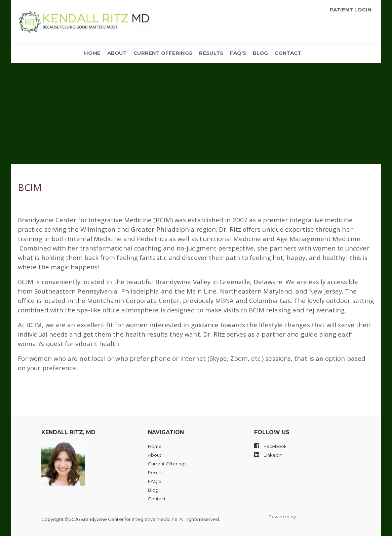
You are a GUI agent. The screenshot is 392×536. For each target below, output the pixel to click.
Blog (260, 53)
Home (92, 53)
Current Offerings (163, 53)
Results (211, 53)
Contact (288, 53)
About (117, 53)
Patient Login (351, 10)
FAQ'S (238, 53)
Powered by (283, 516)
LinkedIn (268, 455)
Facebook (270, 446)
